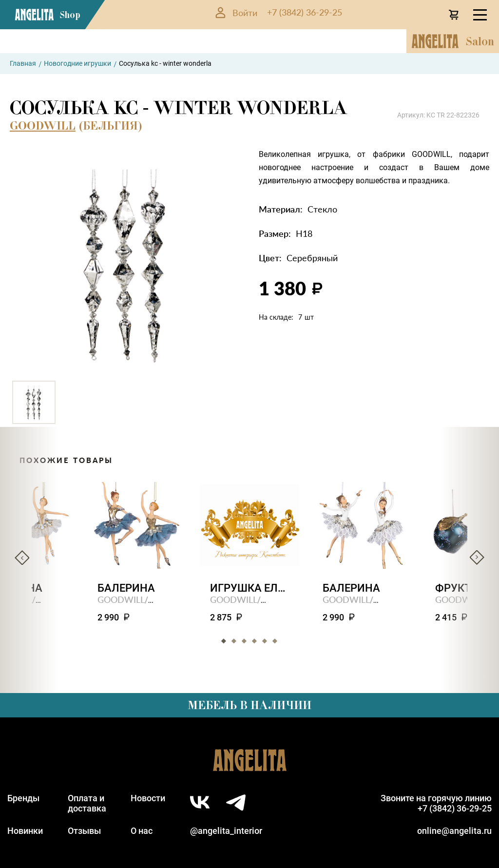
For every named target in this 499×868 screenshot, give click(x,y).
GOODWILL (43, 125)
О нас (142, 831)
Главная (23, 63)
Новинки (25, 831)
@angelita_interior (226, 831)
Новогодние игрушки (77, 63)
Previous (22, 558)
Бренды (23, 798)
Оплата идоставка (87, 803)
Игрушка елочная (250, 588)
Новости (148, 798)
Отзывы (84, 831)
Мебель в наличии (249, 705)
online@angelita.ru (454, 831)
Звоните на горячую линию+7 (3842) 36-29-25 (436, 803)
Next (477, 558)
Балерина (126, 588)
